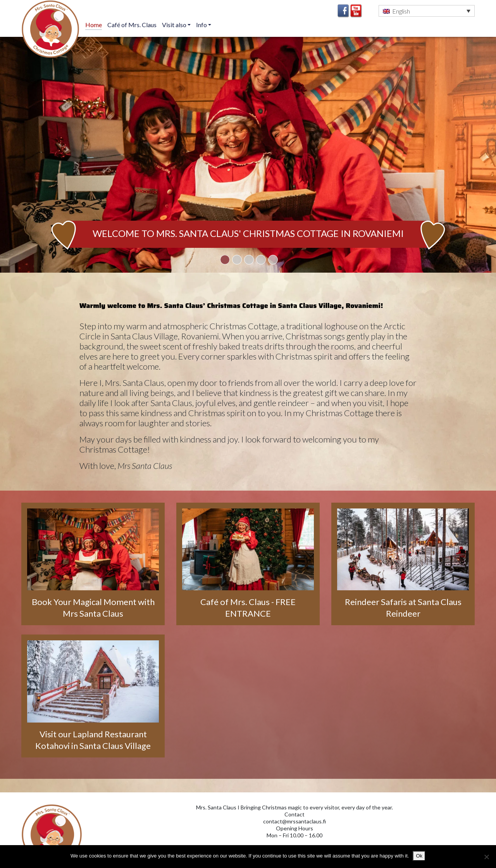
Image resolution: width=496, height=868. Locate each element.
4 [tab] (261, 260)
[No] (486, 857)
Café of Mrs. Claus (132, 25)
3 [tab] (249, 260)
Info (202, 25)
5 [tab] (273, 260)
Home (94, 25)
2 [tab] (237, 260)
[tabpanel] (248, 155)
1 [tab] (225, 260)
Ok (419, 856)
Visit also (175, 25)
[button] (427, 11)
